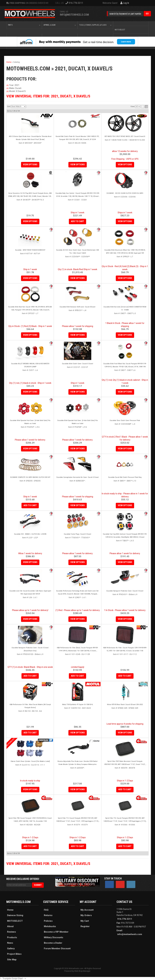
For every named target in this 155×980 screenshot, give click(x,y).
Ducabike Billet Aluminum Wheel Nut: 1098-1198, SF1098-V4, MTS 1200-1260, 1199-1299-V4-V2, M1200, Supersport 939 (125, 252)
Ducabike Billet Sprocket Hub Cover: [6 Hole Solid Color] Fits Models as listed (30, 422)
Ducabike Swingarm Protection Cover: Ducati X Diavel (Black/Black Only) (30, 649)
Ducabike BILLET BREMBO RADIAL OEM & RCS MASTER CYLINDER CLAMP (30, 365)
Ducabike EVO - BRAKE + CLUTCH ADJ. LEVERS (30, 534)
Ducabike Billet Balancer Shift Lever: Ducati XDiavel (77, 307)
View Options (30, 278)
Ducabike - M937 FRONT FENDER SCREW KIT (30, 250)
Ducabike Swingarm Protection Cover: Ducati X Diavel (125, 591)
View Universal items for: (48, 864)
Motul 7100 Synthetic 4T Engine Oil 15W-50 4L (78, 705)
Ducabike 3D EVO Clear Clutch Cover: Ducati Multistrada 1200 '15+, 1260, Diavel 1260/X (77, 252)
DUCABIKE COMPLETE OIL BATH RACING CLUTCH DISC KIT (30, 477)
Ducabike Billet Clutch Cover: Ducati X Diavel (78, 364)
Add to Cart (30, 505)
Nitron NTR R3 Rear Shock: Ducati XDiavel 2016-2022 (125, 705)
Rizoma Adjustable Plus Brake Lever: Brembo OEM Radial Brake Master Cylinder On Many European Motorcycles (77, 763)
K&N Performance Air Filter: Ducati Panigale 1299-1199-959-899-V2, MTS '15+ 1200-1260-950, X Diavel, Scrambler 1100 (125, 649)
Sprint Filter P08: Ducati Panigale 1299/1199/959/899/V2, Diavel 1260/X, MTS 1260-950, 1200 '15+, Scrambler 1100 (30, 820)
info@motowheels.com (130, 934)
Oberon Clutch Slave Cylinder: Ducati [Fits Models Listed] (30, 761)
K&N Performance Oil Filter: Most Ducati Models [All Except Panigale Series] (30, 706)
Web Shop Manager (82, 971)
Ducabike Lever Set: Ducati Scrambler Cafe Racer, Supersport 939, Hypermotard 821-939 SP (30, 592)
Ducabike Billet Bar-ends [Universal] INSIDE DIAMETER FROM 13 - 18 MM (125, 308)
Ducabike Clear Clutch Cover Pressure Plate (125, 420)
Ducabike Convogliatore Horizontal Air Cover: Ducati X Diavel (78, 477)
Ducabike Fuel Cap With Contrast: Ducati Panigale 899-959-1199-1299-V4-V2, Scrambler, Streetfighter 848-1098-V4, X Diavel (125, 536)
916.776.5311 (125, 919)
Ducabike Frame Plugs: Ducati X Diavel (77, 534)
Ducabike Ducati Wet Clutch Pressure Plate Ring (125, 477)
